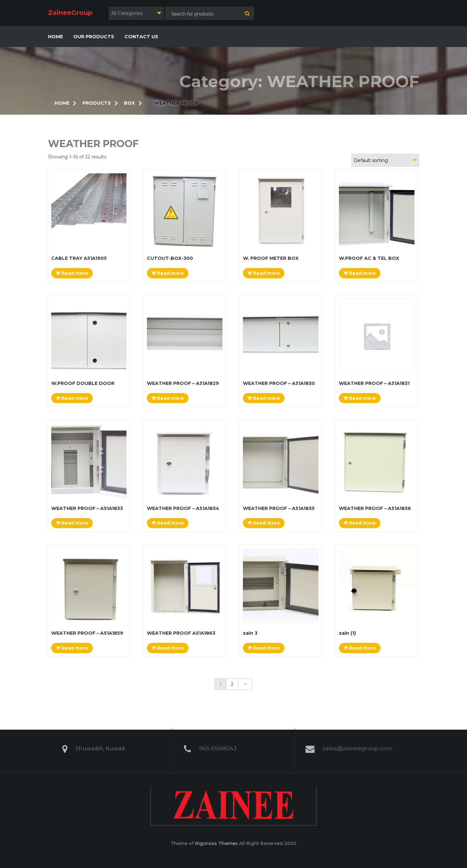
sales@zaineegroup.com (358, 746)
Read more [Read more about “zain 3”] (264, 648)
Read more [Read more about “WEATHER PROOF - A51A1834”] (168, 523)
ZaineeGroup (70, 13)
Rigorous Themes (216, 843)
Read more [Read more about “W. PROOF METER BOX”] (264, 273)
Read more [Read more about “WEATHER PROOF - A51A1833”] (72, 523)
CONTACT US (141, 37)
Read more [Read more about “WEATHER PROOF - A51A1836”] (360, 523)
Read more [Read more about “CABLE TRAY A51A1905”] (72, 273)
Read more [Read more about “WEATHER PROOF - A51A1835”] (264, 523)
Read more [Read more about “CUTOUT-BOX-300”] (168, 273)
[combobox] (136, 13)
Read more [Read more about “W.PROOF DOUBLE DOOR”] (72, 398)
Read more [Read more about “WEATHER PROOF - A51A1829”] (168, 398)
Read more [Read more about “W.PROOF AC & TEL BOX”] (360, 273)
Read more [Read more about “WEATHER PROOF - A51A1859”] (72, 648)
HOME (55, 37)
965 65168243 (218, 746)
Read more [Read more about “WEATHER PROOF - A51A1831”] (360, 398)
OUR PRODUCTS (94, 37)
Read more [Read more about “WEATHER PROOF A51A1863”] (168, 648)
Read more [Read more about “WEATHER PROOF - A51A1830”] (264, 398)
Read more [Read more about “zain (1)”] (360, 648)
